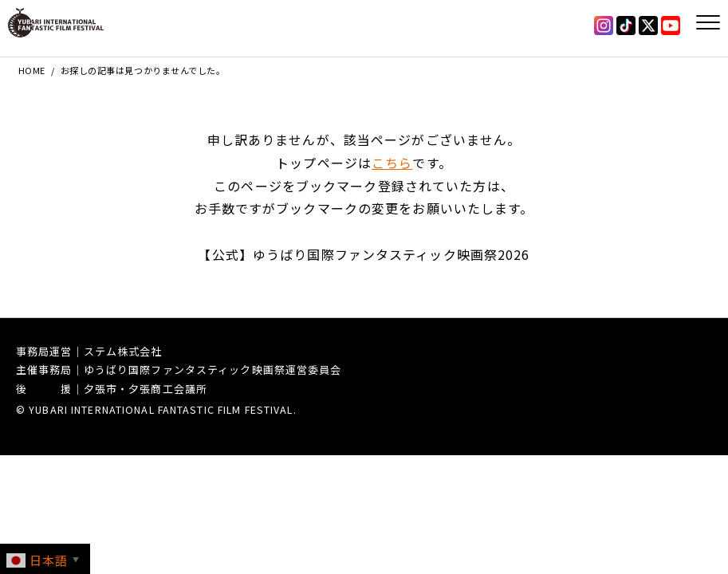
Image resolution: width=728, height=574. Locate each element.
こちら (392, 163)
